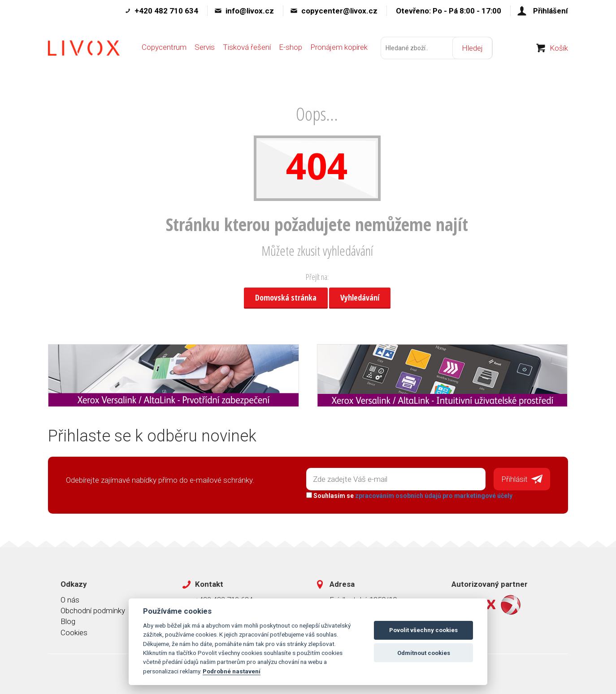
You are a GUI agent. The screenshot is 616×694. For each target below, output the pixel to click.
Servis (205, 48)
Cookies (74, 632)
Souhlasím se (409, 496)
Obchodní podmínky (93, 611)
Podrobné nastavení (232, 671)
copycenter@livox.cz (339, 11)
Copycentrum (164, 48)
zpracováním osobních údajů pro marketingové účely (434, 496)
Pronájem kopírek (339, 48)
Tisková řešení (247, 48)
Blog (68, 621)
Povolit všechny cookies (423, 630)
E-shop (291, 48)
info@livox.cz (250, 11)
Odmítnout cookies (424, 653)
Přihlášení (551, 11)
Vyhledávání (360, 297)
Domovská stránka (286, 297)
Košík (559, 49)
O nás (70, 599)
